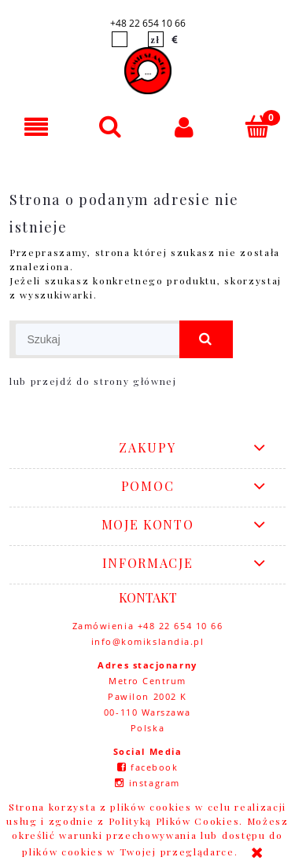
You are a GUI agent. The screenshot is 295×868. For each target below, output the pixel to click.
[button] (37, 127)
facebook (154, 767)
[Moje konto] (185, 127)
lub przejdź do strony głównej (93, 381)
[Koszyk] (258, 126)
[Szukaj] (111, 126)
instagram (155, 783)
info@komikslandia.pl (148, 641)
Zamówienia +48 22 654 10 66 (148, 626)
